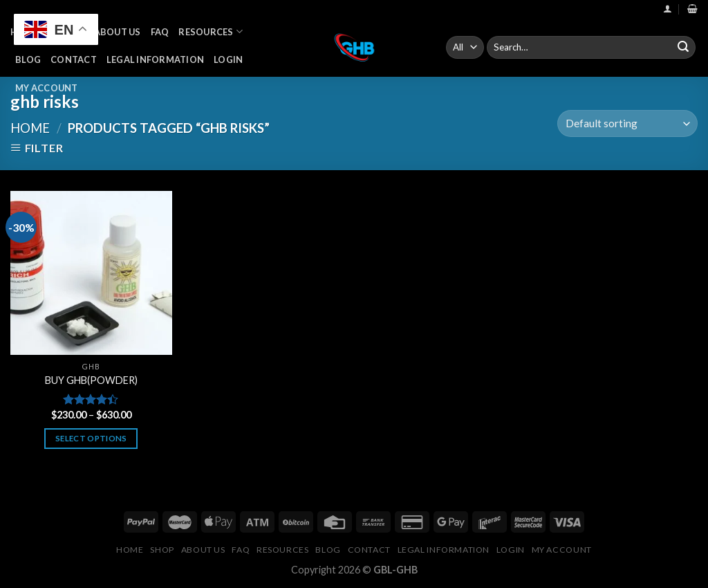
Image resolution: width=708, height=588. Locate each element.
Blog (28, 59)
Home (30, 128)
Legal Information (155, 59)
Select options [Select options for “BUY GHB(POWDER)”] (91, 438)
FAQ (160, 32)
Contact (74, 59)
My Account (47, 88)
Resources (211, 31)
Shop (162, 550)
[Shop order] (627, 123)
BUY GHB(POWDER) (91, 380)
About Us (118, 32)
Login (228, 59)
